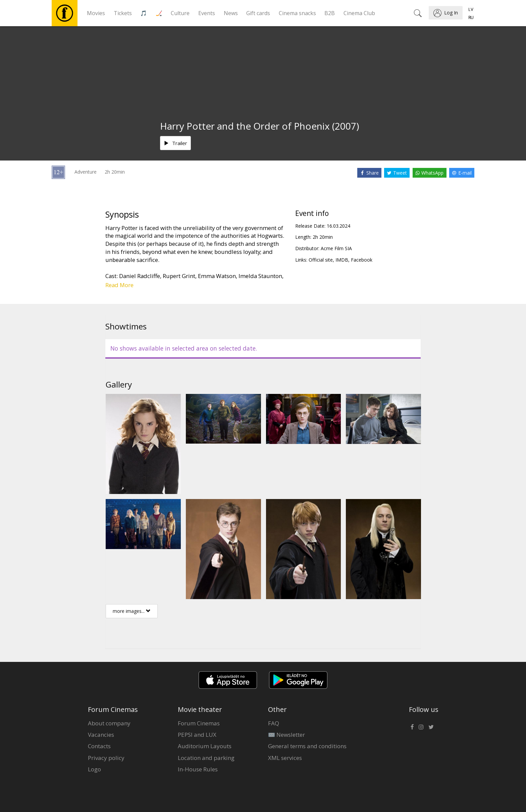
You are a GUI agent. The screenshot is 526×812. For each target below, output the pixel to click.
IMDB (342, 260)
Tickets (123, 13)
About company (109, 723)
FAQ (274, 723)
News (231, 13)
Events (207, 13)
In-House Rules (198, 769)
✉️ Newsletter (286, 735)
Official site (321, 260)
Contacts (99, 746)
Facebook (362, 260)
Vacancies (101, 735)
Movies (96, 13)
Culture (180, 13)
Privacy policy (106, 758)
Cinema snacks (297, 13)
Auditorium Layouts (205, 746)
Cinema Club (359, 13)
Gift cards (258, 13)
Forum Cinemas (199, 723)
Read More (119, 285)
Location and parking (206, 758)
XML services (285, 758)
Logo (94, 769)
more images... (132, 611)
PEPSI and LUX (197, 735)
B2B (330, 13)
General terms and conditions (307, 746)
